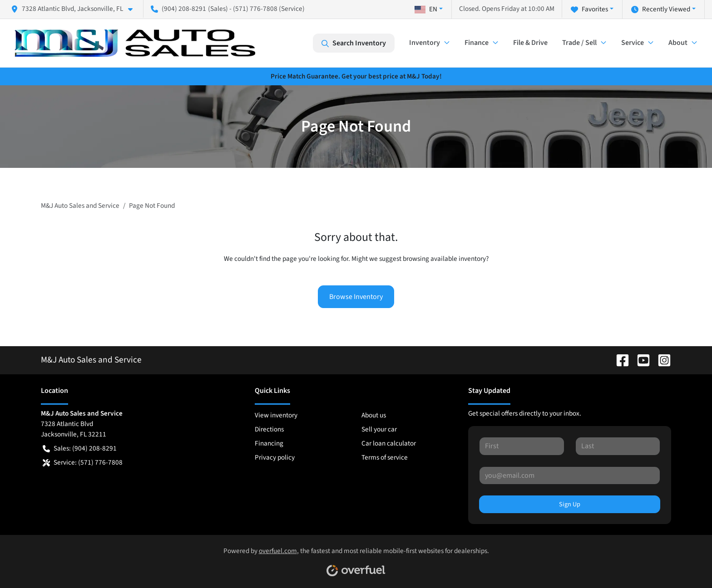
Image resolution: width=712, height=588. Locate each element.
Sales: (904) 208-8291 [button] (80, 448)
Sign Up (570, 504)
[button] (75, 9)
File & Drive (530, 43)
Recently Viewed (661, 9)
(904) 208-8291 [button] (178, 9)
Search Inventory (354, 43)
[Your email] (570, 475)
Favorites (589, 9)
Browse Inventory (356, 297)
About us (374, 415)
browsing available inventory (444, 259)
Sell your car (379, 429)
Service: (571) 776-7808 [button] (83, 463)
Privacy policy (275, 457)
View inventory (276, 415)
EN (426, 9)
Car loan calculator (389, 443)
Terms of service (385, 457)
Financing (269, 443)
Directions (269, 429)
